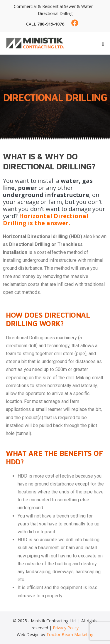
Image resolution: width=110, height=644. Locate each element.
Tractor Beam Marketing (70, 634)
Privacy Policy (66, 628)
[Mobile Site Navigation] (103, 44)
